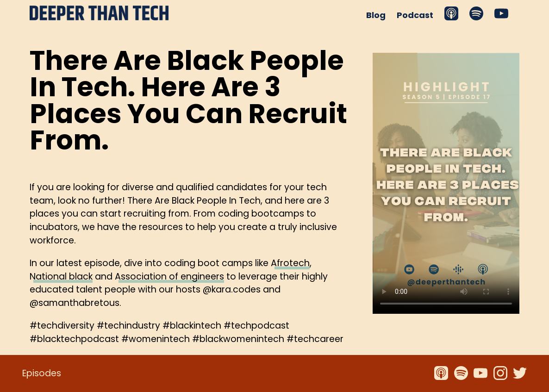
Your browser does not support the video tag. (446, 183)
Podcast (415, 15)
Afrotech (290, 263)
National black (61, 277)
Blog (376, 15)
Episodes (42, 373)
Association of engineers (169, 277)
